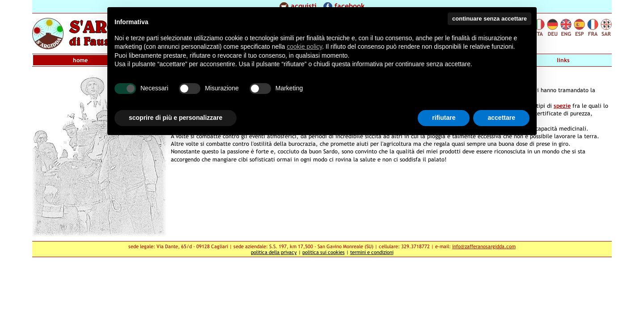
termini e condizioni (372, 252)
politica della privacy (274, 252)
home (80, 60)
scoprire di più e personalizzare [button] (176, 118)
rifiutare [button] (444, 118)
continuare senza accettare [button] (489, 19)
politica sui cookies (324, 252)
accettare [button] (501, 118)
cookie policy (304, 47)
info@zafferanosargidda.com (484, 246)
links (563, 60)
